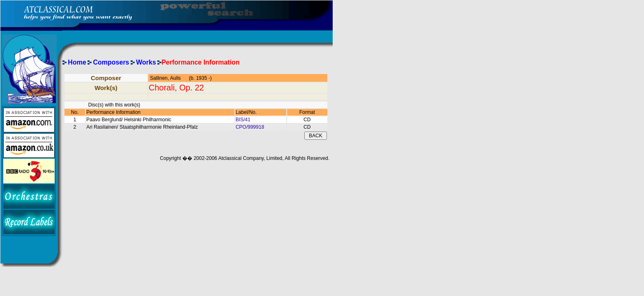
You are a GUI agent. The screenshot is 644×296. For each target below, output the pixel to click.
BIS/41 (243, 120)
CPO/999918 (250, 127)
